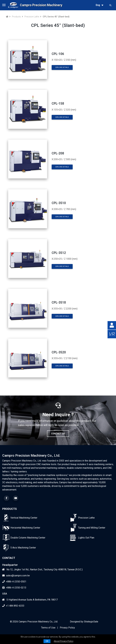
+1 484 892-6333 (13, 606)
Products (16, 17)
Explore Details (62, 67)
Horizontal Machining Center (25, 528)
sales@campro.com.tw (16, 576)
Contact (9, 558)
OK (47, 641)
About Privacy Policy (64, 641)
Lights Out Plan (86, 538)
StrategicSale (91, 622)
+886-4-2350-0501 (14, 582)
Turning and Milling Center (92, 528)
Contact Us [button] (58, 434)
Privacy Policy (67, 628)
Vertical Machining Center (24, 518)
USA (5, 594)
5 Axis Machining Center (23, 548)
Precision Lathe (32, 17)
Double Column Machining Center (28, 538)
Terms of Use (48, 628)
